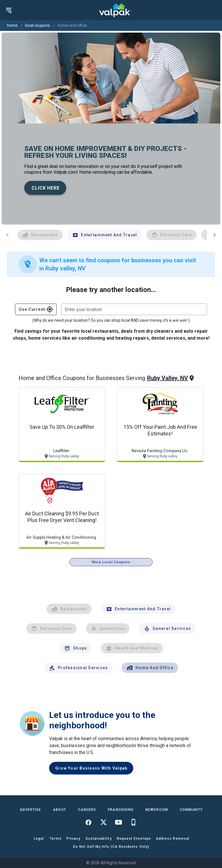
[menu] (9, 10)
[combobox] (134, 309)
